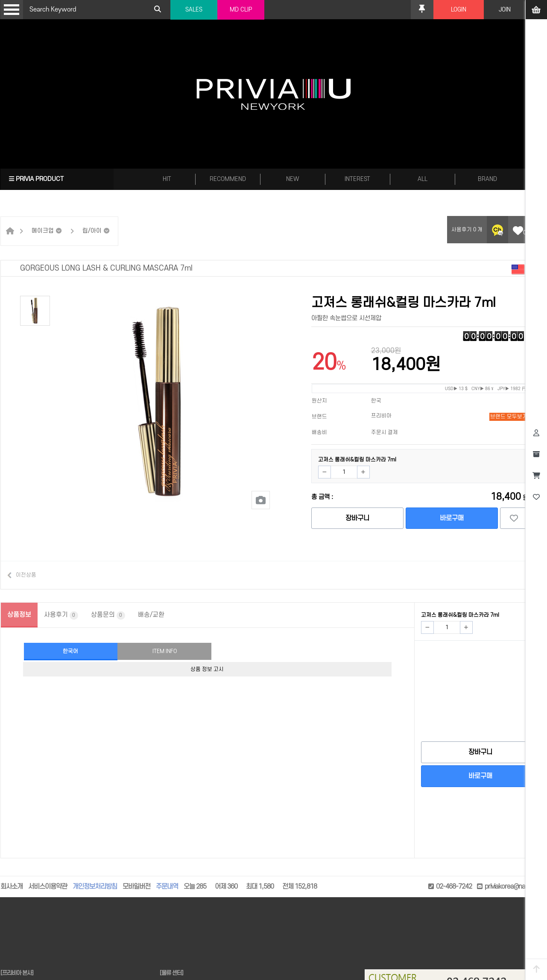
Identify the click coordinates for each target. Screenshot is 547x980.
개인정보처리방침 (95, 887)
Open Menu (12, 10)
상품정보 (19, 615)
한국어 (70, 651)
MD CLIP (241, 10)
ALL (423, 179)
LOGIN (459, 10)
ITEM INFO (165, 651)
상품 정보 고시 (207, 669)
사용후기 (61, 615)
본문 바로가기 (0, 0)
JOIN (505, 10)
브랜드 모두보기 (509, 417)
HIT (167, 179)
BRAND (487, 179)
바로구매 (452, 518)
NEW (293, 179)
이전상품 (26, 575)
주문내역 (167, 887)
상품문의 (108, 615)
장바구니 (357, 518)
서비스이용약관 (48, 887)
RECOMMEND (228, 179)
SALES (194, 10)
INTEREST (357, 179)
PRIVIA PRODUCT (36, 179)
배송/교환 (151, 615)
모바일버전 (136, 887)
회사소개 (12, 887)
